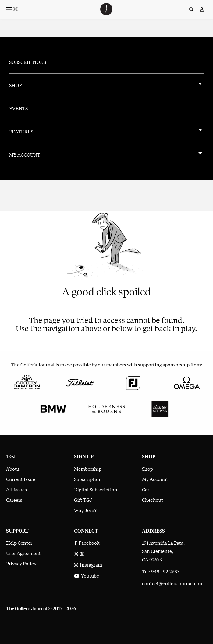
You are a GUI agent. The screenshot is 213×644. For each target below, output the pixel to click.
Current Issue (21, 479)
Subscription (88, 479)
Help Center (19, 543)
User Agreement (23, 553)
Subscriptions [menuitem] (28, 62)
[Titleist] (80, 382)
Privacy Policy (21, 563)
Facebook (87, 543)
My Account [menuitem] (25, 154)
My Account (155, 479)
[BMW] (53, 408)
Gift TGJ (83, 500)
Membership (88, 469)
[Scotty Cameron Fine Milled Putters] (27, 382)
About (13, 469)
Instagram (88, 564)
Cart (147, 489)
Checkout (153, 500)
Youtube (87, 575)
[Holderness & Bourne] (106, 408)
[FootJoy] (133, 382)
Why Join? (85, 510)
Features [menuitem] (21, 131)
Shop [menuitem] (15, 85)
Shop (147, 469)
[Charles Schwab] (160, 408)
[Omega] (186, 382)
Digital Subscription (96, 489)
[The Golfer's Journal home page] (106, 13)
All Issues (16, 489)
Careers (14, 500)
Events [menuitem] (18, 108)
